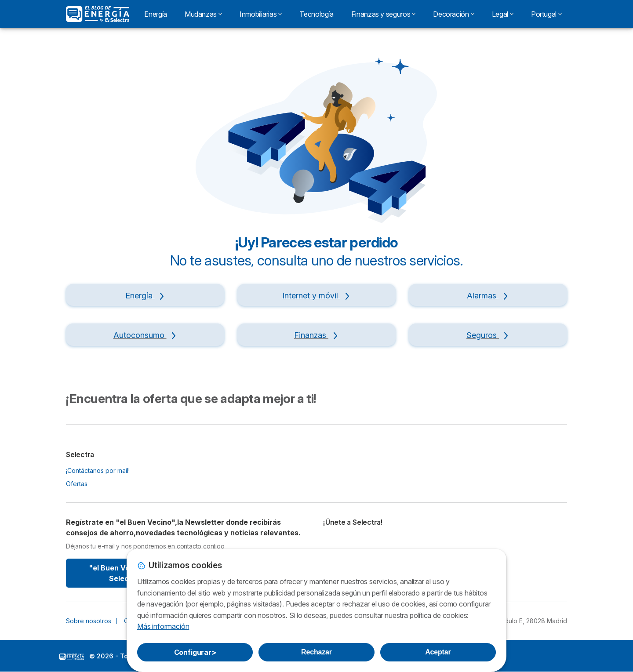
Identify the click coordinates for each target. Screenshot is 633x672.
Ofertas (77, 484)
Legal (503, 14)
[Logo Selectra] (98, 14)
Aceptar (438, 652)
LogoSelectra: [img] (72, 657)
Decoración (453, 14)
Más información (163, 626)
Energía (155, 14)
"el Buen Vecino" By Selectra (124, 573)
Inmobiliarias (261, 14)
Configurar (195, 652)
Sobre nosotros (89, 621)
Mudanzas (203, 14)
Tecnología (316, 14)
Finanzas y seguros (384, 14)
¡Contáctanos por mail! (98, 470)
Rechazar (316, 652)
